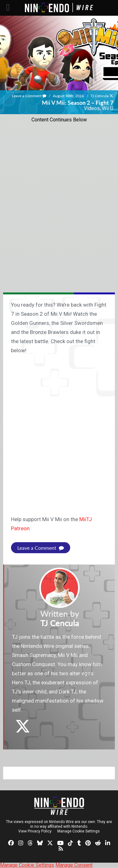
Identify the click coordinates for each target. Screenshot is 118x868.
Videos (92, 108)
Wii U (108, 108)
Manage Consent (74, 865)
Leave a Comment (29, 96)
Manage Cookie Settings (79, 831)
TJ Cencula (100, 96)
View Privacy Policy (35, 831)
